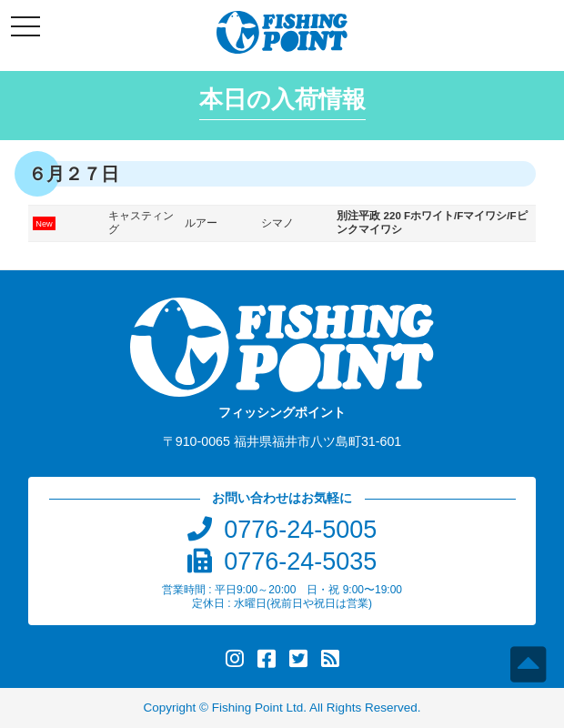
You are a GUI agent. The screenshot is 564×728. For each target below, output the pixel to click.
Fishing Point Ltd (258, 708)
